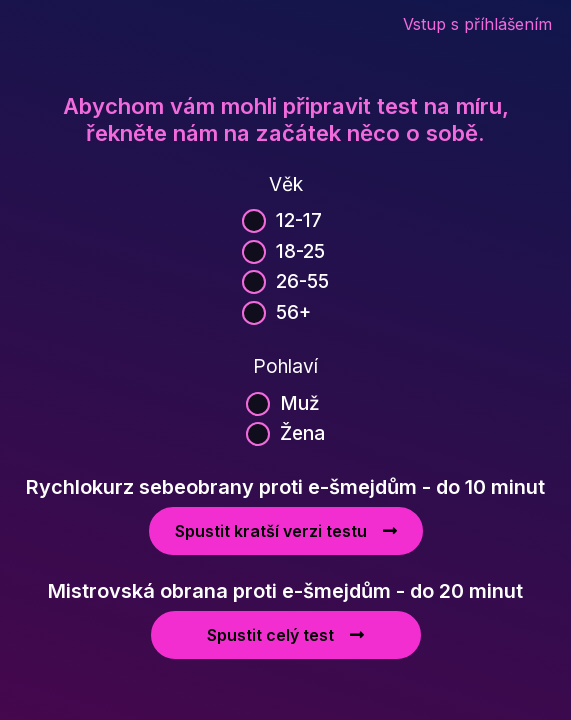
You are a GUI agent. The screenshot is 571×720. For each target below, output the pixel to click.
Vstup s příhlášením (477, 24)
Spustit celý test (285, 635)
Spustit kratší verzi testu (286, 531)
